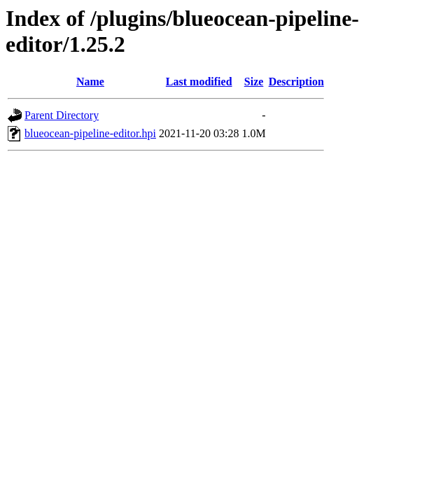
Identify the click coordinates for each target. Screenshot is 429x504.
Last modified (199, 82)
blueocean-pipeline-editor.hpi (90, 133)
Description (296, 82)
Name (90, 82)
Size (254, 82)
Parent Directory (62, 115)
